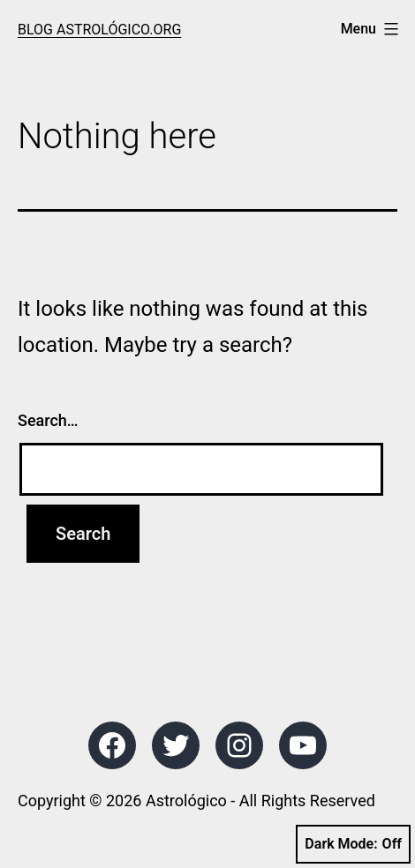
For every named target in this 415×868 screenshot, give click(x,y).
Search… (48, 420)
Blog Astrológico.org (99, 30)
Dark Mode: (353, 844)
